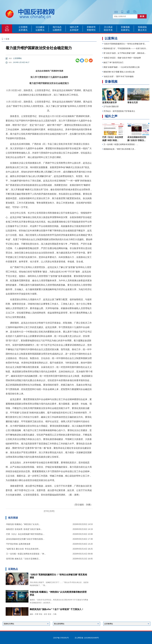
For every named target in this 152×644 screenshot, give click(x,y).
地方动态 (57, 27)
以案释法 (40, 30)
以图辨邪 (57, 30)
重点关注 (142, 30)
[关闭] (52, 511)
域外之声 (74, 27)
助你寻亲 (108, 30)
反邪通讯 (23, 30)
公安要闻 (23, 27)
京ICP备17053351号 (61, 638)
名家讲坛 (125, 30)
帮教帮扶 (91, 30)
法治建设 (40, 27)
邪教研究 (91, 27)
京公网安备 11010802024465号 (87, 638)
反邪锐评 (74, 30)
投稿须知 (142, 27)
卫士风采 (108, 27)
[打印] (46, 511)
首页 (7, 30)
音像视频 (125, 27)
